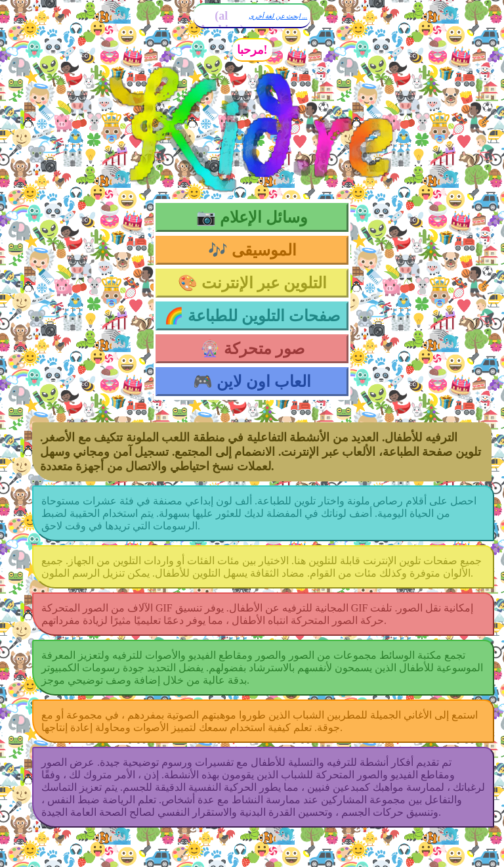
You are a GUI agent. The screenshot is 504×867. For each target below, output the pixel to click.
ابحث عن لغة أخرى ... (278, 16)
